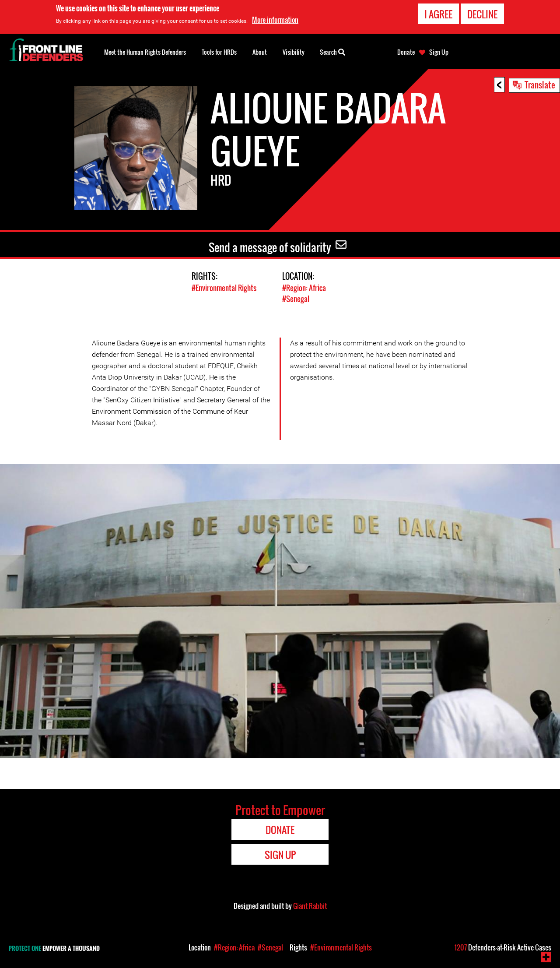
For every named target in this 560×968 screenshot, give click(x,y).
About (260, 52)
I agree (438, 14)
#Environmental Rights (224, 288)
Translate (540, 84)
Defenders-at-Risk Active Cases (503, 947)
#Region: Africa (304, 288)
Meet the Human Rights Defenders (145, 52)
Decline (482, 14)
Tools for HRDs (219, 52)
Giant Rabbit (310, 905)
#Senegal (296, 299)
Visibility (294, 52)
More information (275, 20)
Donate (406, 52)
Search (332, 51)
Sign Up (439, 52)
